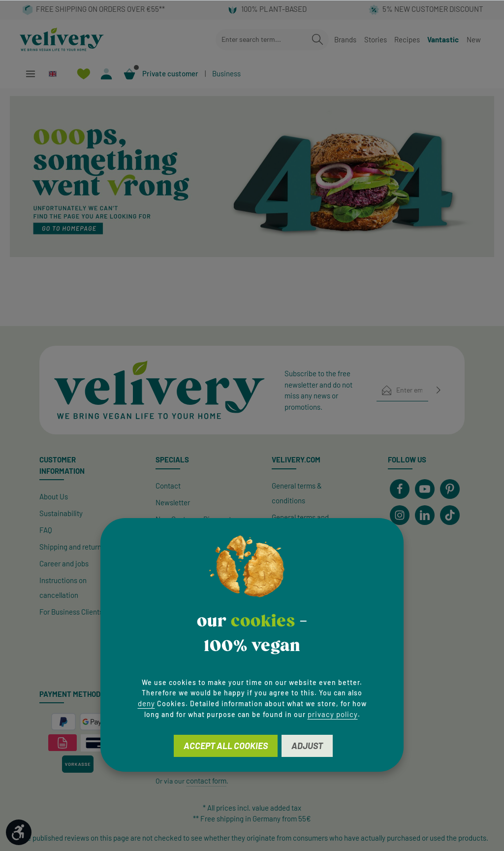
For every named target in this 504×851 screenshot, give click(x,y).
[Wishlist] (83, 74)
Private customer (170, 73)
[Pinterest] (450, 489)
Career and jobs (64, 563)
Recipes (407, 39)
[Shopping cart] (130, 74)
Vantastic (443, 39)
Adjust (307, 746)
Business (226, 73)
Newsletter (173, 502)
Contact (168, 486)
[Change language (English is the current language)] (57, 74)
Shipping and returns (72, 547)
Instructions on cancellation (63, 588)
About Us (54, 496)
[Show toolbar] (19, 832)
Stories (376, 39)
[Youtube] (425, 489)
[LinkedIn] (425, 515)
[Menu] (30, 74)
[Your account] (107, 74)
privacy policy (333, 714)
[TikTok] (450, 515)
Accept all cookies (226, 746)
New (474, 39)
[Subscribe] (439, 390)
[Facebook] (400, 489)
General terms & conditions (297, 493)
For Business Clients (71, 612)
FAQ (46, 530)
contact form (206, 781)
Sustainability (61, 513)
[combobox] (261, 40)
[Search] (317, 40)
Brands (345, 39)
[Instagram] (400, 515)
